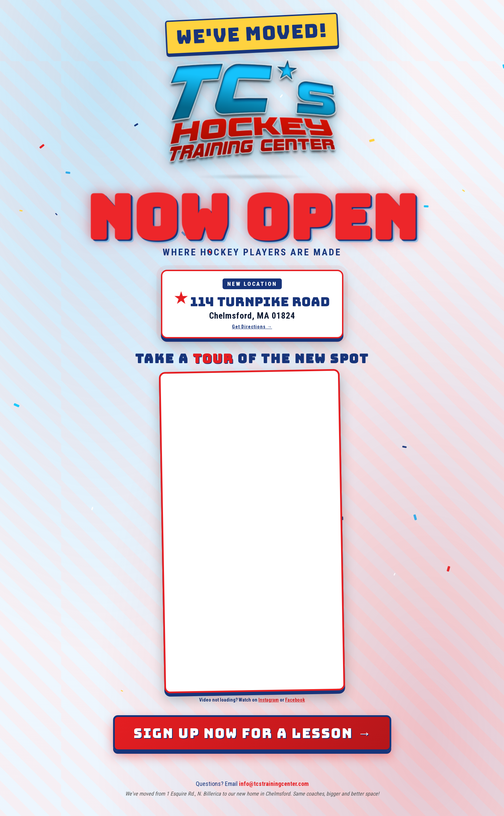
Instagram (269, 700)
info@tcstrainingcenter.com (274, 784)
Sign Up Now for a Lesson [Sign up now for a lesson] (253, 733)
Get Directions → (252, 327)
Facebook (295, 700)
